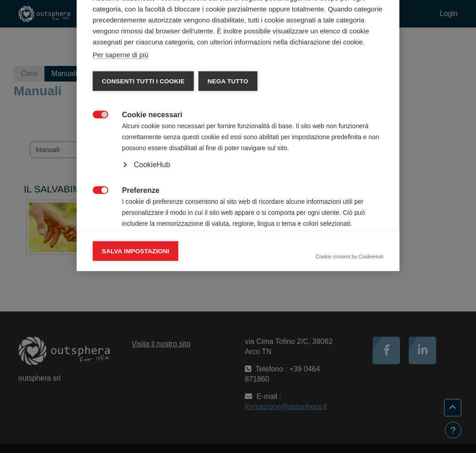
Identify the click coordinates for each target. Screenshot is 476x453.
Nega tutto (228, 207)
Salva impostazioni (136, 377)
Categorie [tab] (117, 101)
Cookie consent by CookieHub (350, 382)
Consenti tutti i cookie (143, 207)
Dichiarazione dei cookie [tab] (185, 101)
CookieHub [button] (152, 291)
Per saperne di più (121, 181)
